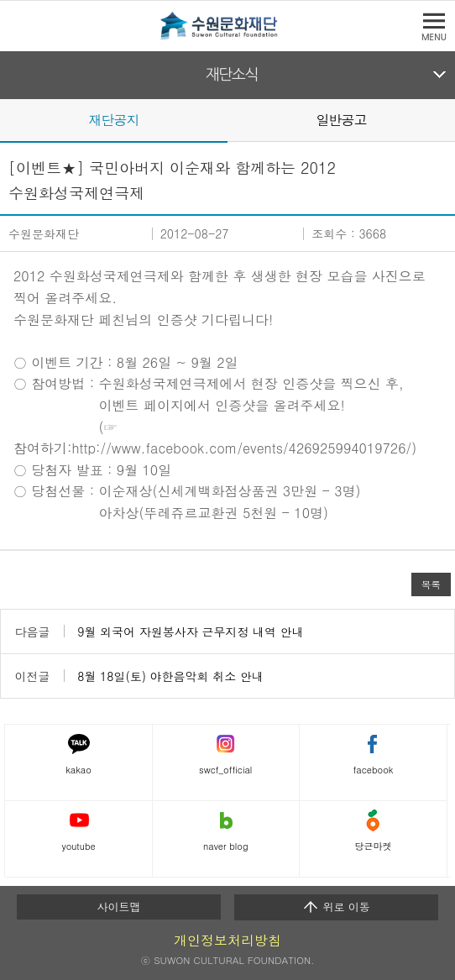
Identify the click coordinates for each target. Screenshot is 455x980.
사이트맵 (118, 907)
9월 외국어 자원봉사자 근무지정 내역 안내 (191, 631)
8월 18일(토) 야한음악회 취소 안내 (170, 676)
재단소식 (232, 75)
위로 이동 (336, 907)
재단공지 (113, 120)
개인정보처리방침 (227, 940)
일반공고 (341, 120)
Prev (10, 119)
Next (445, 119)
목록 (431, 584)
